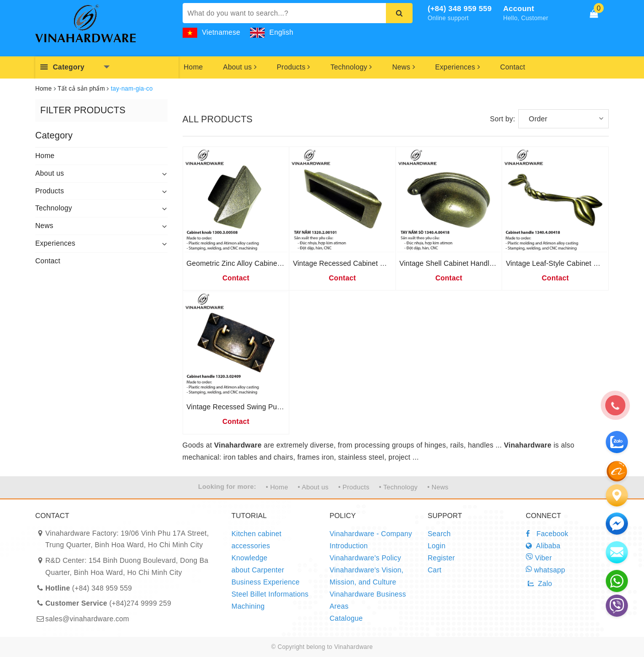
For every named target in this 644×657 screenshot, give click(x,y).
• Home (277, 487)
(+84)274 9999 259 (108, 603)
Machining (248, 606)
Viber (539, 558)
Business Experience (266, 582)
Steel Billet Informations (270, 594)
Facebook (547, 534)
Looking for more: (227, 487)
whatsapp (545, 570)
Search (439, 534)
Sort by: (503, 119)
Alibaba (543, 546)
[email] (617, 524)
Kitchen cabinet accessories (256, 540)
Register (441, 558)
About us (240, 67)
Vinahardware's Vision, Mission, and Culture (367, 576)
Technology (351, 67)
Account (519, 8)
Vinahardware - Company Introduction (371, 540)
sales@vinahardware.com (87, 619)
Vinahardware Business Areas (368, 600)
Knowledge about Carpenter (258, 564)
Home (193, 67)
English (272, 32)
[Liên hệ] (617, 495)
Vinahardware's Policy (365, 558)
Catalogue (346, 618)
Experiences (458, 67)
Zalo (539, 583)
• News (438, 487)
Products (294, 67)
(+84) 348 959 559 (460, 8)
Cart (434, 570)
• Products (354, 487)
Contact (513, 67)
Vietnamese (212, 32)
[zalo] (617, 471)
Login (437, 546)
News (403, 67)
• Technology (398, 487)
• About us (313, 487)
